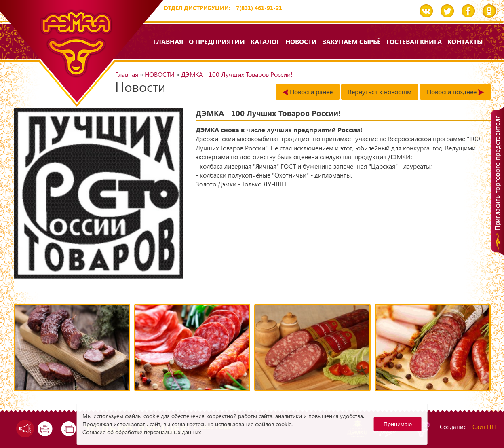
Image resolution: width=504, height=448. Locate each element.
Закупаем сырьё (352, 41)
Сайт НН (484, 427)
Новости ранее (308, 92)
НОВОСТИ (301, 41)
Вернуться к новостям (380, 92)
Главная (168, 41)
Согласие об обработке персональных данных (142, 432)
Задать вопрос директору (23, 429)
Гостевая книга (414, 41)
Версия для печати (46, 429)
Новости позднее (455, 92)
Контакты (465, 41)
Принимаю (398, 424)
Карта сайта (69, 429)
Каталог (265, 41)
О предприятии (217, 41)
